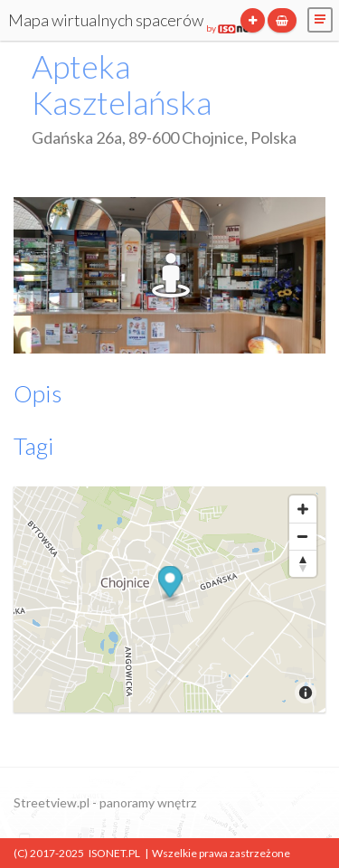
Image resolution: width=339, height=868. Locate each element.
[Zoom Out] (303, 536)
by (231, 28)
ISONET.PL (114, 853)
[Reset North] (303, 563)
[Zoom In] (303, 509)
